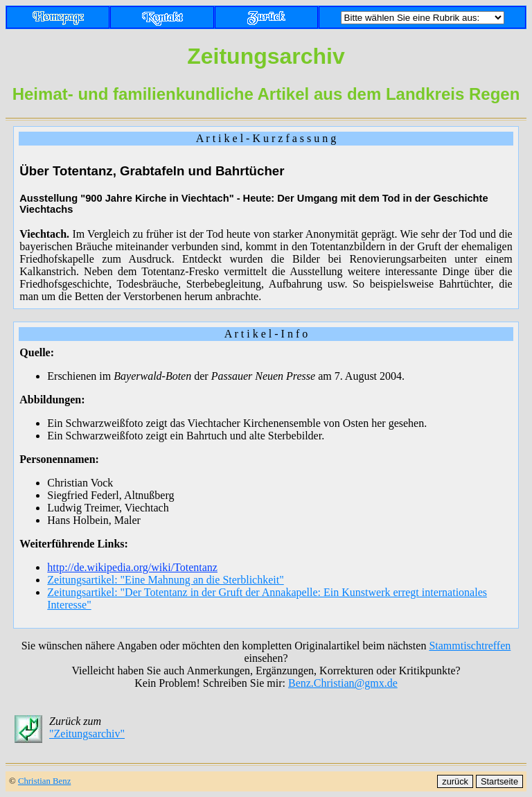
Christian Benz (44, 781)
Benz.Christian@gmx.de (343, 683)
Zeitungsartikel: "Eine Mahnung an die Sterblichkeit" (165, 580)
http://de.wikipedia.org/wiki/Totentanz (132, 567)
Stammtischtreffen (470, 646)
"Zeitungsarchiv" (87, 734)
